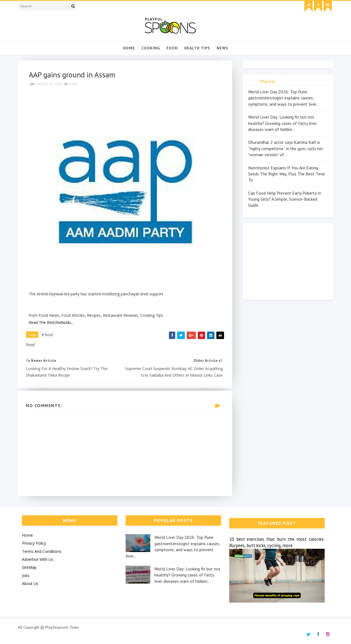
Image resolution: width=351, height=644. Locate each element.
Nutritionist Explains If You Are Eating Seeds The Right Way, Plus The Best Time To (287, 174)
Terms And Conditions (42, 551)
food (172, 48)
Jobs (26, 576)
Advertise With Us (38, 559)
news (222, 48)
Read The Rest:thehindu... (51, 322)
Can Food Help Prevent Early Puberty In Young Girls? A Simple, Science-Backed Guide (285, 199)
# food (47, 335)
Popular (268, 81)
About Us (30, 583)
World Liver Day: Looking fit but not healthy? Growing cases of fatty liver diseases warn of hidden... (282, 123)
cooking (151, 48)
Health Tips (197, 48)
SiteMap (29, 567)
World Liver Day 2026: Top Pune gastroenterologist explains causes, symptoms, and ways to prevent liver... (284, 98)
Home (129, 48)
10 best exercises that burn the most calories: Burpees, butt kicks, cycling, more (277, 542)
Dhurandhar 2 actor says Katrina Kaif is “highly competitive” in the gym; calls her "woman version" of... (286, 148)
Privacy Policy (34, 543)
